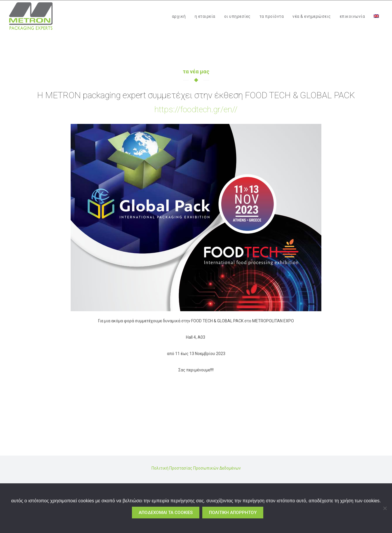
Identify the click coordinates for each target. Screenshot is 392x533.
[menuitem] (376, 16)
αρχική (179, 16)
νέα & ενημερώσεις (312, 16)
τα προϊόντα (272, 16)
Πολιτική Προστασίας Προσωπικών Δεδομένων (196, 468)
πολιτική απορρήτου (233, 513)
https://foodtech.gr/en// (196, 109)
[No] (385, 508)
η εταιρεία (205, 16)
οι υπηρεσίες (237, 16)
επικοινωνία (352, 16)
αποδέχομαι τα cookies (166, 513)
